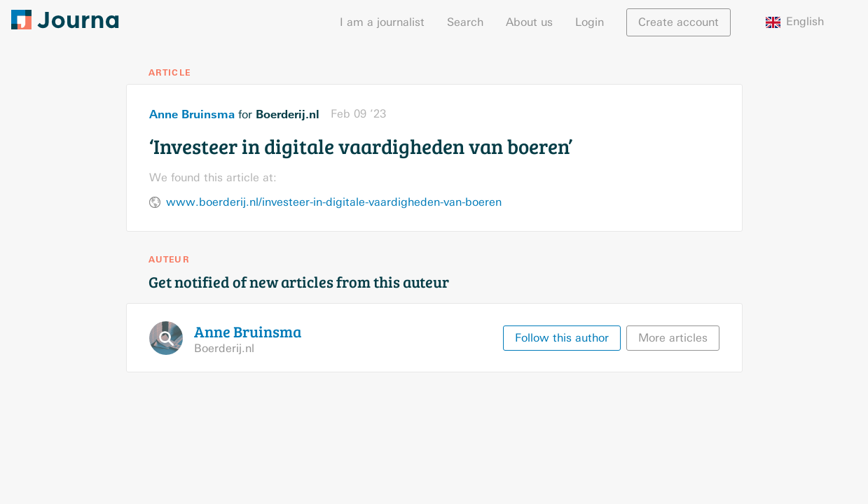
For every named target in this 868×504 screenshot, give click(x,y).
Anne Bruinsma (192, 114)
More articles (673, 338)
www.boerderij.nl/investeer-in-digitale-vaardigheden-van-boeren (334, 202)
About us (529, 22)
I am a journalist (382, 22)
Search (465, 22)
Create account (678, 22)
